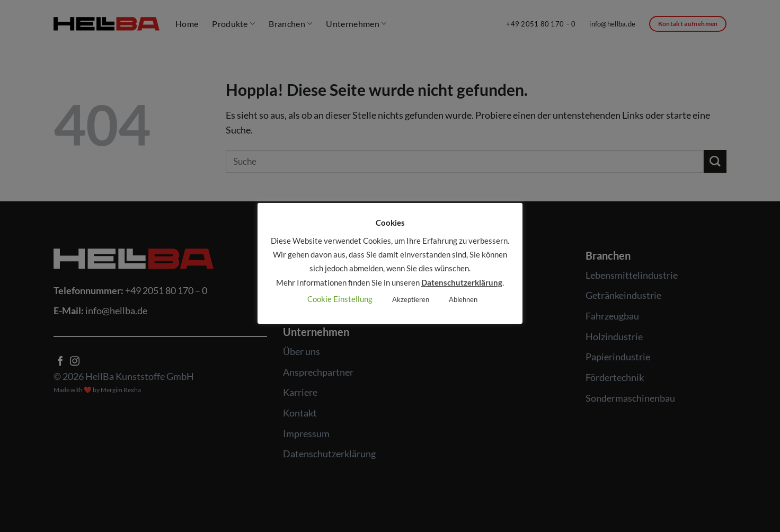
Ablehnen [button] (463, 299)
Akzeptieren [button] (411, 299)
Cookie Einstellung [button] (340, 299)
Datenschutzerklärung (462, 282)
